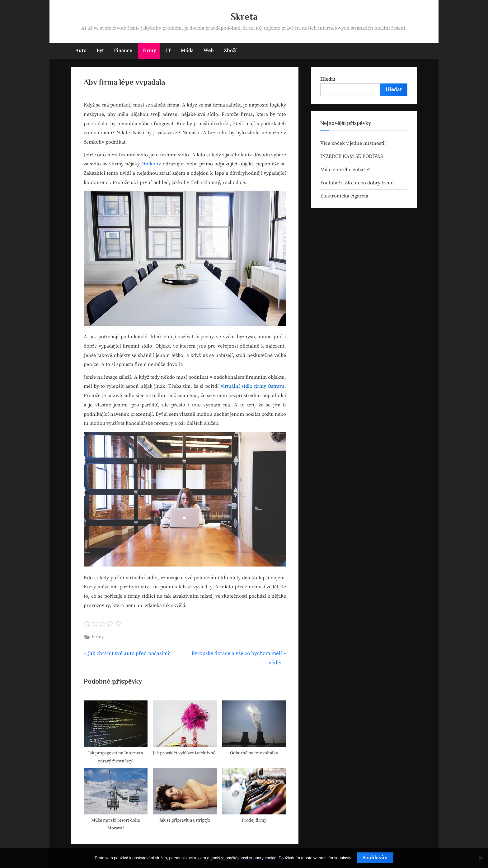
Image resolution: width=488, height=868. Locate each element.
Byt (100, 50)
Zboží (230, 50)
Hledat (328, 79)
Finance (123, 50)
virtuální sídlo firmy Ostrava (253, 386)
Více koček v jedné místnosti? (353, 143)
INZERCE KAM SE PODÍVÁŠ (352, 156)
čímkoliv (150, 164)
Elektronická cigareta (344, 196)
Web (209, 50)
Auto (81, 50)
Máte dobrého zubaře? (345, 170)
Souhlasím (375, 858)
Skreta (244, 17)
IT (168, 50)
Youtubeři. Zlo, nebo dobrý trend (357, 183)
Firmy (149, 50)
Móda (187, 50)
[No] (480, 858)
